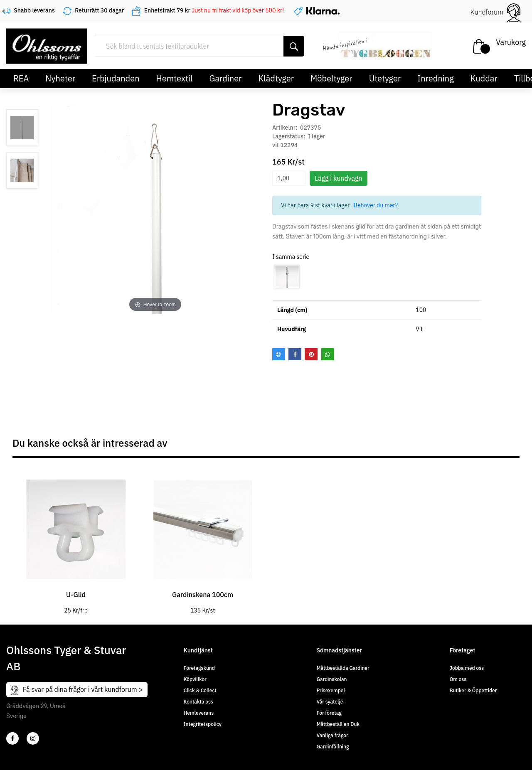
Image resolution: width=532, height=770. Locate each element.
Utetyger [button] (385, 78)
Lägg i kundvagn (339, 178)
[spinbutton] (289, 178)
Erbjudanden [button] (116, 78)
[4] (33, 738)
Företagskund (199, 668)
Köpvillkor (195, 679)
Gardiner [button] (225, 78)
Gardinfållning (333, 747)
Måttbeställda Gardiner (343, 668)
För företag (329, 713)
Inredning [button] (435, 78)
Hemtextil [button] (175, 78)
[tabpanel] (76, 541)
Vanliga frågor (332, 735)
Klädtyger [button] (276, 78)
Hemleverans (199, 713)
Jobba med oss (467, 668)
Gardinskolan (332, 679)
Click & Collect (200, 690)
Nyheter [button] (60, 78)
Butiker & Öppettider (473, 690)
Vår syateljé (330, 702)
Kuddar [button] (484, 78)
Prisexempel (331, 690)
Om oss (458, 679)
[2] (12, 738)
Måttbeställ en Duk (338, 724)
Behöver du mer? (376, 205)
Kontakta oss (198, 702)
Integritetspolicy (203, 724)
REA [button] (21, 78)
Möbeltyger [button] (331, 78)
